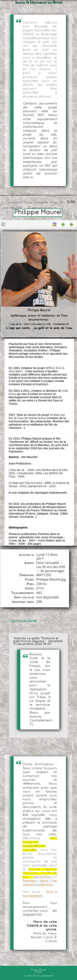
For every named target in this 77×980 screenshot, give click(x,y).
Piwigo (39, 972)
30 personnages (40, 208)
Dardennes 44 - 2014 (42, 486)
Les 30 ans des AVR (51, 567)
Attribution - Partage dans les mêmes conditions (40, 881)
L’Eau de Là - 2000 (21, 470)
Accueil (14, 203)
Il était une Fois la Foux (25, 483)
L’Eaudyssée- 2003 (29, 473)
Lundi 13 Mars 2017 (47, 557)
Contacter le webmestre (39, 976)
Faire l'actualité (36, 203)
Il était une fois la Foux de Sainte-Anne (37, 416)
